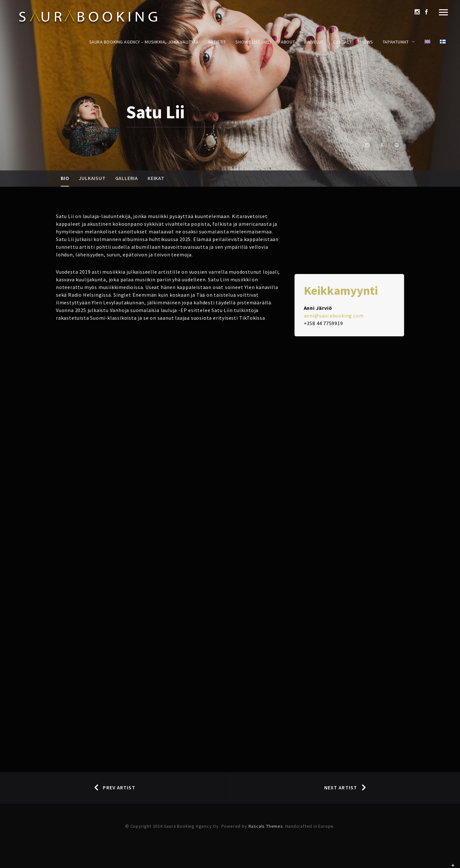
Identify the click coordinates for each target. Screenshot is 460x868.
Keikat (156, 178)
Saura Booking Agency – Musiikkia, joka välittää (144, 42)
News (367, 42)
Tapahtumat (396, 42)
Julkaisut (92, 178)
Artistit (217, 42)
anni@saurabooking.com (334, 316)
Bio (65, 178)
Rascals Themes (266, 826)
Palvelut (314, 42)
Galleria (127, 178)
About (288, 42)
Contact (343, 42)
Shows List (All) (253, 42)
